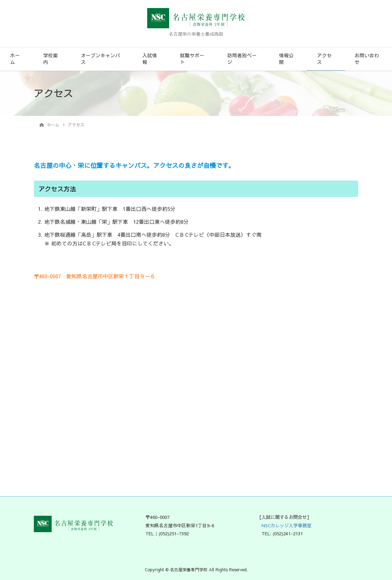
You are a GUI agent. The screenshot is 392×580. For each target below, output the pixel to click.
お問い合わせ (367, 59)
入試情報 (150, 59)
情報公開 (286, 59)
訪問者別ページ (242, 59)
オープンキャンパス (100, 59)
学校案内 (51, 59)
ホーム (15, 59)
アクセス (324, 59)
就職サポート (192, 59)
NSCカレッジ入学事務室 (284, 526)
